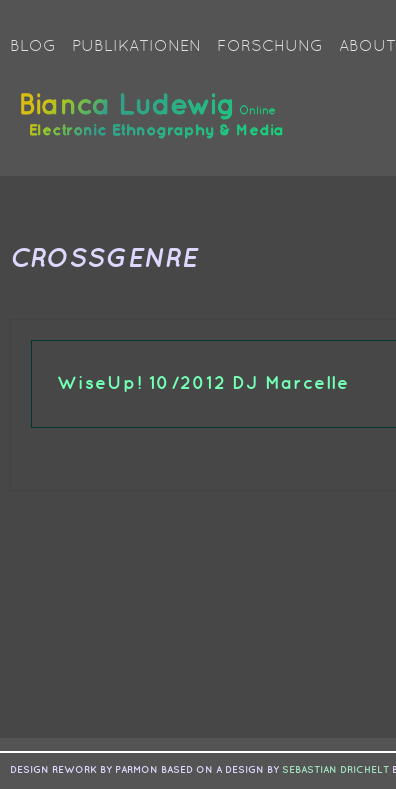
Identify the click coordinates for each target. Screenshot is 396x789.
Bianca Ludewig (155, 123)
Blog (33, 47)
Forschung (270, 47)
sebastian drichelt (335, 770)
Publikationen (136, 47)
